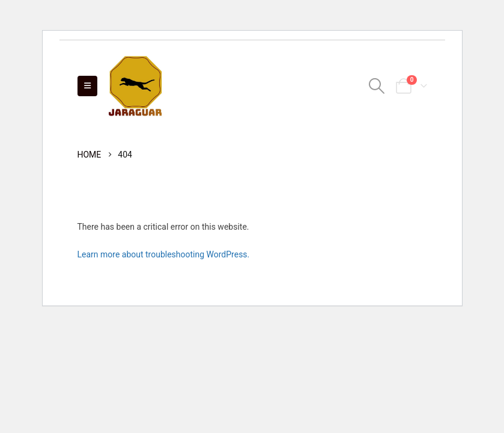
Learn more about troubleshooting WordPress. (164, 254)
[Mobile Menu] (87, 86)
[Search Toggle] (376, 86)
